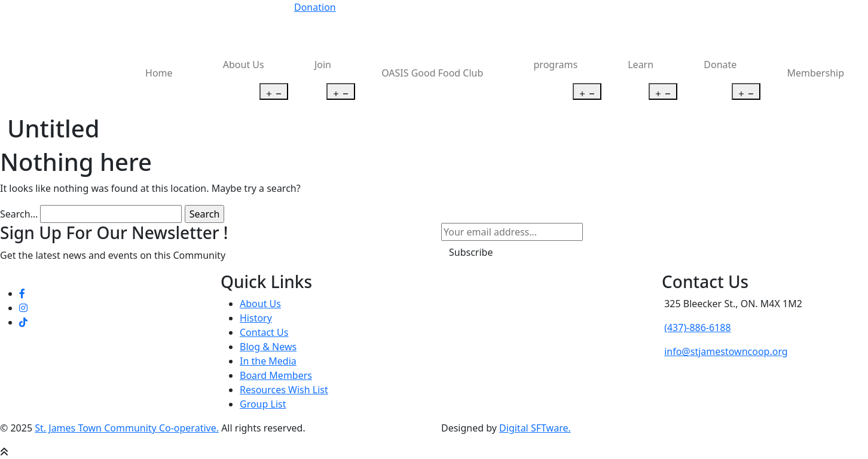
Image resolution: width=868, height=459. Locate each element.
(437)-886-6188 (697, 328)
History (256, 318)
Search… (19, 214)
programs (556, 65)
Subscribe (471, 252)
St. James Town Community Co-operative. (127, 428)
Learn (641, 65)
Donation (315, 7)
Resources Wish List (284, 390)
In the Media (268, 361)
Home (159, 73)
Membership (816, 73)
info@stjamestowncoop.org (726, 351)
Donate (720, 65)
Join (323, 65)
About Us (244, 65)
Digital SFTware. (535, 428)
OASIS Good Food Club (432, 73)
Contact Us (264, 332)
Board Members (276, 375)
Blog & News (268, 347)
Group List (263, 404)
